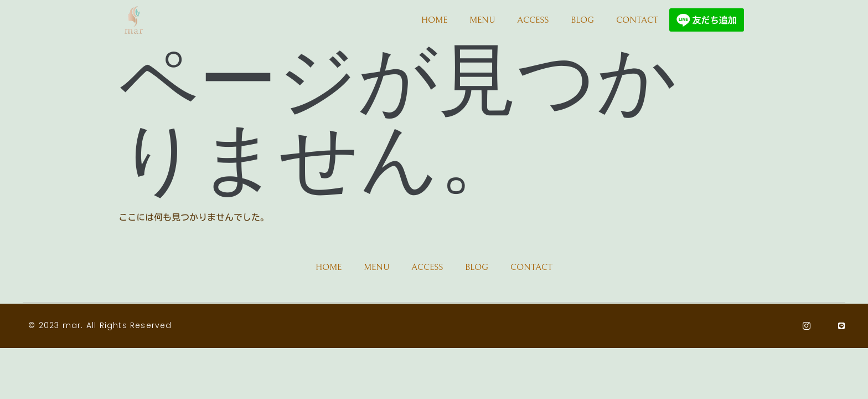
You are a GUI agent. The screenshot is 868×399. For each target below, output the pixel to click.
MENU (482, 20)
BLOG (582, 20)
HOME (434, 20)
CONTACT (637, 20)
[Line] (842, 326)
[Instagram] (807, 326)
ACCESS (533, 20)
